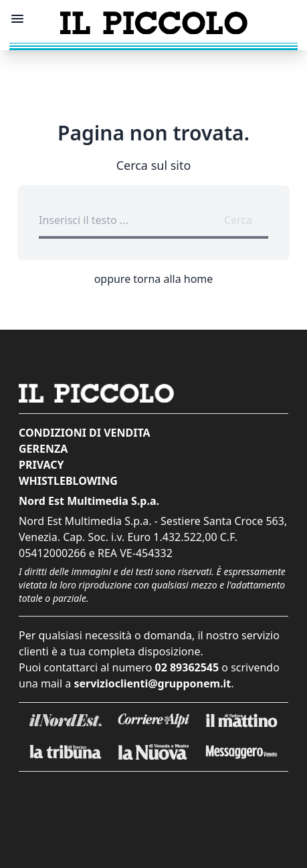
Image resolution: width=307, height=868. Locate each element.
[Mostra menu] (17, 19)
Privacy (41, 465)
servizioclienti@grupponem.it (152, 683)
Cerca (238, 220)
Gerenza (43, 449)
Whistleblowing (68, 481)
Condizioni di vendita (85, 433)
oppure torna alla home (154, 279)
